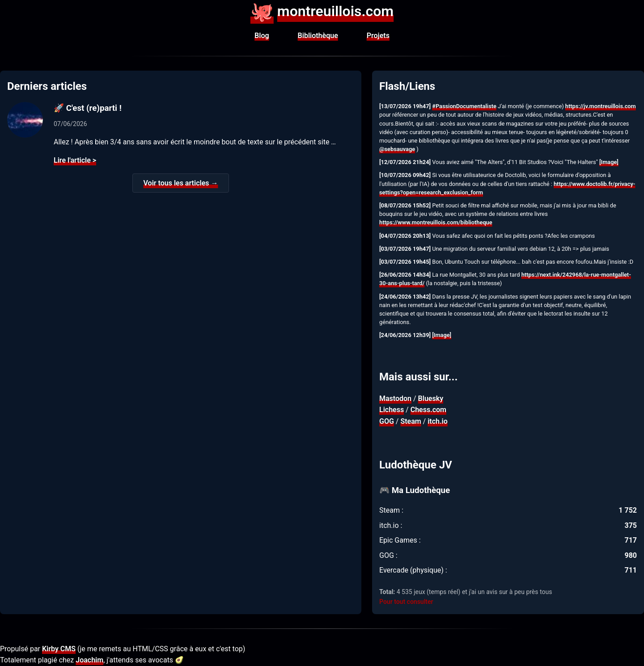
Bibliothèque (318, 36)
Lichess (392, 410)
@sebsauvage (397, 149)
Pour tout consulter (406, 602)
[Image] (609, 162)
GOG (387, 421)
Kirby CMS (59, 649)
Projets (378, 36)
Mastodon (395, 398)
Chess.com (428, 410)
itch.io (438, 421)
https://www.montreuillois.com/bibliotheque (436, 222)
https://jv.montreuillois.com (601, 106)
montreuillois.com (322, 11)
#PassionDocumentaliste (464, 106)
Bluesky (431, 398)
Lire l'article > (75, 160)
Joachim (89, 660)
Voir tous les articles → (181, 183)
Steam (411, 421)
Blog (262, 36)
